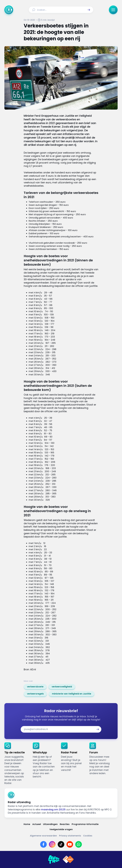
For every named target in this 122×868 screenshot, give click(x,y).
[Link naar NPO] (68, 860)
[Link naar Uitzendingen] (50, 824)
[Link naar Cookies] (88, 836)
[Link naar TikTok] (61, 844)
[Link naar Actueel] (37, 824)
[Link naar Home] (27, 824)
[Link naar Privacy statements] (70, 836)
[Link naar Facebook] (43, 844)
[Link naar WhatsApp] (79, 844)
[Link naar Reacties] (65, 824)
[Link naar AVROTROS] (54, 860)
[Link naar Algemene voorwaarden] (43, 836)
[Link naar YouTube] (70, 844)
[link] (35, 687)
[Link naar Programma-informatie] (85, 824)
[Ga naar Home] (9, 10)
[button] (89, 10)
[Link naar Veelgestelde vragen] (61, 829)
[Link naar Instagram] (52, 844)
